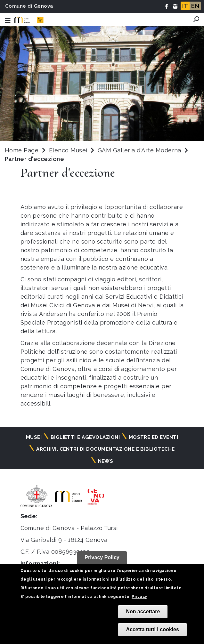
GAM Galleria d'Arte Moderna (140, 150)
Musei (34, 437)
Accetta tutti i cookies (152, 629)
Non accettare (143, 612)
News (106, 461)
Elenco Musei (68, 150)
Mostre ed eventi (154, 437)
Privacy (139, 597)
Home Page (22, 150)
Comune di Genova (29, 6)
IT (185, 6)
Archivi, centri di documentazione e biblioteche (106, 449)
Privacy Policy (102, 557)
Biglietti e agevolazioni (85, 437)
